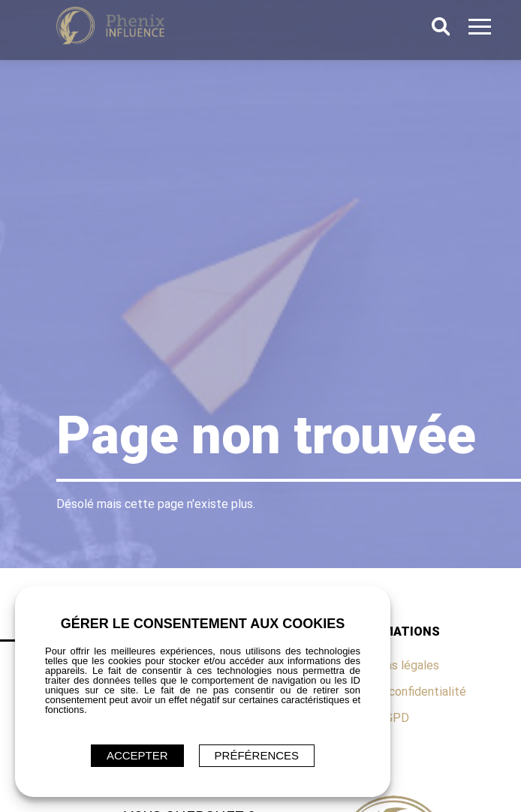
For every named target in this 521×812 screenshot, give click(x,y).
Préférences (257, 755)
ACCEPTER (137, 755)
